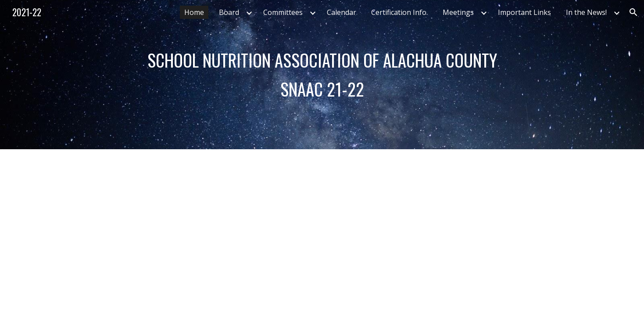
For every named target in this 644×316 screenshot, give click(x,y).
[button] (633, 12)
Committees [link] (283, 12)
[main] (322, 74)
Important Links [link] (524, 12)
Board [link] (229, 12)
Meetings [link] (458, 12)
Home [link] (194, 12)
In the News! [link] (586, 12)
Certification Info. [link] (399, 12)
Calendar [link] (342, 12)
